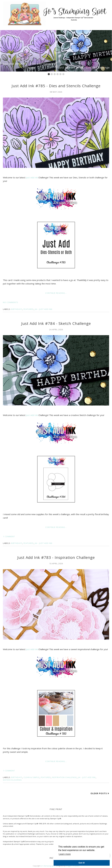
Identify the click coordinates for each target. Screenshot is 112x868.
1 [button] (49, 74)
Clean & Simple (32, 777)
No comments (11, 302)
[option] (28, 51)
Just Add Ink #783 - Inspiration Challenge (56, 557)
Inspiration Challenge (64, 777)
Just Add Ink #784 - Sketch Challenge (84, 67)
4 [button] (58, 74)
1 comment (9, 536)
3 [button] (55, 74)
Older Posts (99, 793)
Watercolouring (12, 780)
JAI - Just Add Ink (44, 309)
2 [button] (52, 74)
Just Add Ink (32, 177)
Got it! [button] (82, 863)
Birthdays (17, 309)
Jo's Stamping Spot (48, 866)
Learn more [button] (65, 854)
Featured (29, 309)
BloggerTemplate (73, 866)
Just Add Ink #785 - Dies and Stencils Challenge (28, 65)
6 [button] (63, 74)
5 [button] (60, 74)
